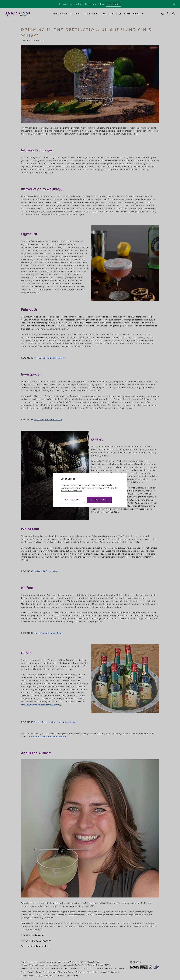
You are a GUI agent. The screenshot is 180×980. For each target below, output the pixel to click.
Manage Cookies (73, 500)
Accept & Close (99, 500)
